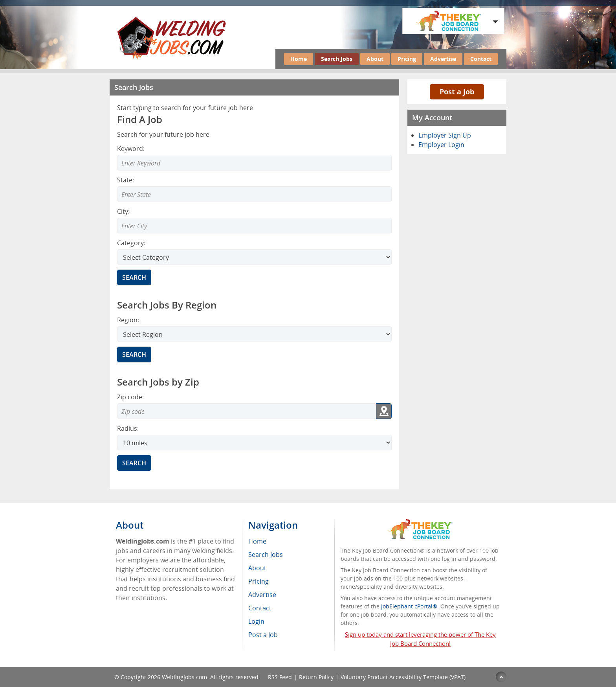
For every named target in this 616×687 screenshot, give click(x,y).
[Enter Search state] (254, 194)
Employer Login (441, 145)
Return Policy (316, 677)
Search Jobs (337, 59)
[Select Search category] (254, 257)
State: (126, 180)
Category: (131, 243)
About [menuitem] (257, 568)
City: (123, 211)
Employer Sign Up (445, 135)
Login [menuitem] (256, 621)
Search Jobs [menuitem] (266, 555)
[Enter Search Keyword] (254, 163)
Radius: (128, 428)
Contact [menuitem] (260, 608)
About (375, 59)
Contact (481, 59)
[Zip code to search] (247, 411)
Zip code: (130, 397)
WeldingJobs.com (184, 677)
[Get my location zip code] (384, 411)
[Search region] (254, 334)
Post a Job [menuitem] (263, 635)
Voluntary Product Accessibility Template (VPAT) (403, 677)
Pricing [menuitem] (258, 581)
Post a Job (457, 92)
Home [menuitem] (257, 541)
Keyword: (131, 149)
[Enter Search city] (254, 226)
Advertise (443, 59)
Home (299, 59)
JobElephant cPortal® (409, 606)
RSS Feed (280, 677)
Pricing (407, 59)
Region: (128, 320)
